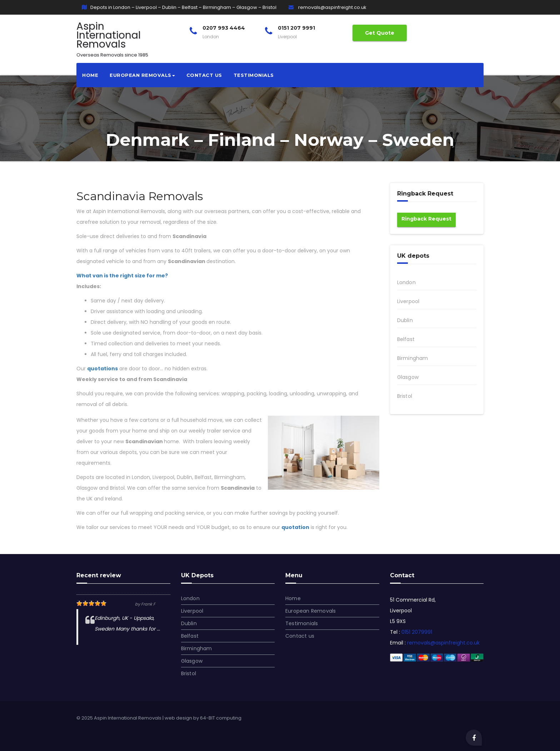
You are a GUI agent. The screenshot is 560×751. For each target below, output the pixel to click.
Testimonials (254, 75)
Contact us (204, 75)
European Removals (142, 75)
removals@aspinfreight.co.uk (327, 7)
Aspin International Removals (112, 38)
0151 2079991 (417, 632)
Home (90, 75)
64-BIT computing (221, 718)
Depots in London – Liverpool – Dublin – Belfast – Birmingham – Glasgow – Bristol (179, 7)
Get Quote (380, 33)
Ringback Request (426, 219)
